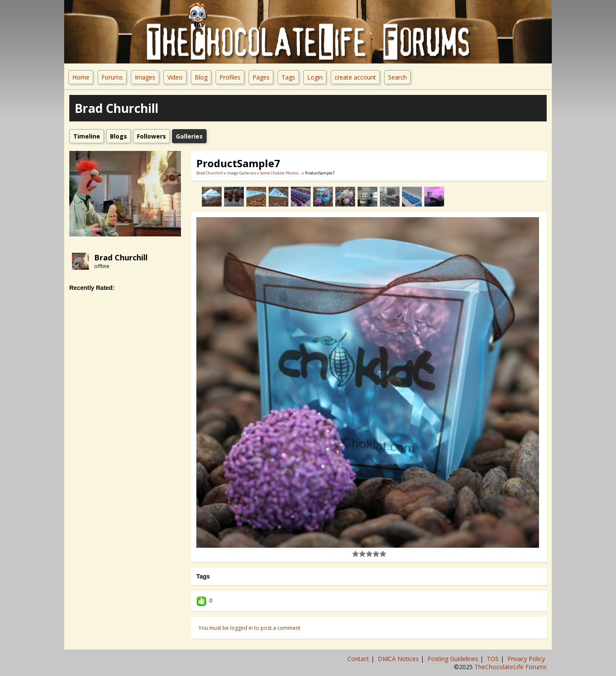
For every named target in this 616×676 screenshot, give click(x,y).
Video (175, 77)
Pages (261, 77)
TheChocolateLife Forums (511, 667)
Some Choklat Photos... (281, 173)
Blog (201, 77)
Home (81, 77)
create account (355, 77)
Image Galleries (241, 173)
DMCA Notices (399, 659)
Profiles (230, 77)
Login (315, 77)
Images (145, 77)
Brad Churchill (121, 257)
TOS (494, 659)
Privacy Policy (527, 659)
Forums (112, 77)
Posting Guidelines (454, 659)
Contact (359, 659)
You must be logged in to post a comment (249, 628)
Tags (288, 77)
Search (397, 77)
